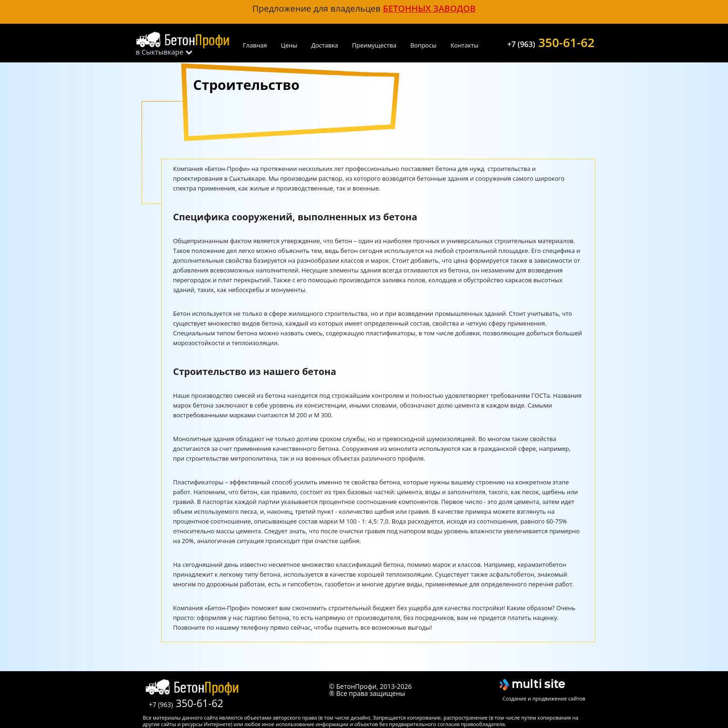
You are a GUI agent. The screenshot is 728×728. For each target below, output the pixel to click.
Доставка (325, 45)
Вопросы (423, 45)
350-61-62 (551, 41)
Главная (255, 45)
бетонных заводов (429, 8)
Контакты (464, 45)
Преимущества (374, 45)
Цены (289, 45)
